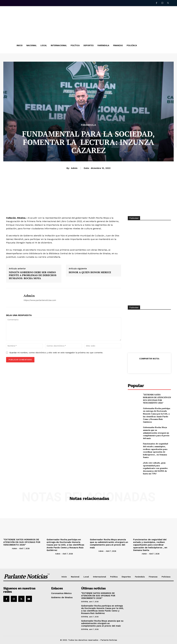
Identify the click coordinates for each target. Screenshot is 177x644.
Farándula (88, 125)
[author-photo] (7, 548)
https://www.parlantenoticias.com (40, 300)
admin (74, 168)
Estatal (85, 602)
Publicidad (134, 308)
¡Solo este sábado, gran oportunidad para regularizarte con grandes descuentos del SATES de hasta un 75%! (155, 468)
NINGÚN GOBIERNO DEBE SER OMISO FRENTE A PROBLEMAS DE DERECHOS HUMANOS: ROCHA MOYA (33, 275)
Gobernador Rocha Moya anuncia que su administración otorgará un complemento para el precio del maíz (156, 433)
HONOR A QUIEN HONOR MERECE (90, 272)
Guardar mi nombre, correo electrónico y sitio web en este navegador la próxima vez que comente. (56, 353)
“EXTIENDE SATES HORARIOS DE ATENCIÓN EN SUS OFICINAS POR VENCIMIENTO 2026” (157, 399)
